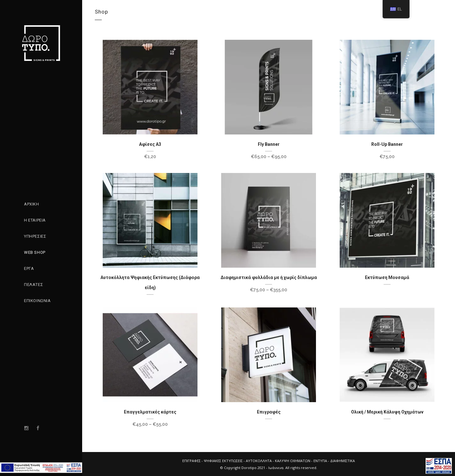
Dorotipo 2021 (253, 468)
